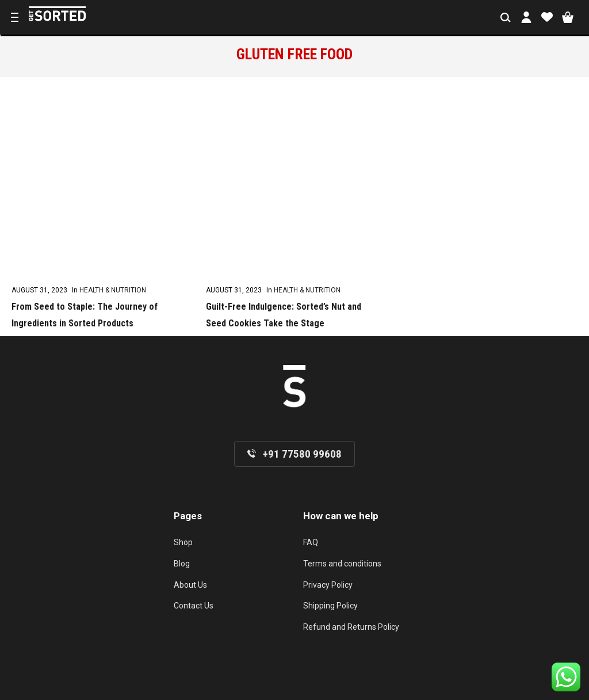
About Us (190, 585)
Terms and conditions (342, 564)
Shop (183, 542)
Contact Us (194, 606)
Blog (182, 564)
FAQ (311, 542)
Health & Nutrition (113, 290)
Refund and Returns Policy (351, 627)
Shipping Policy (330, 606)
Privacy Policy (328, 585)
